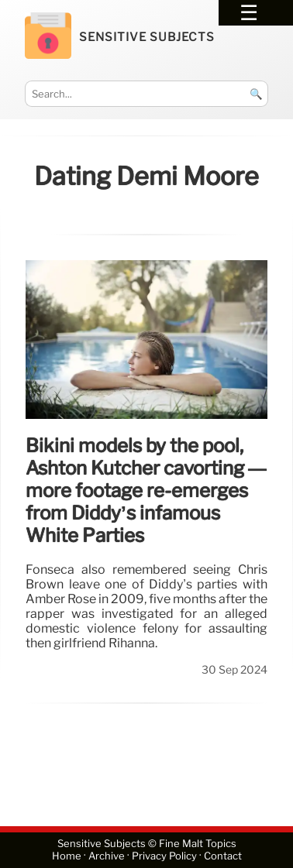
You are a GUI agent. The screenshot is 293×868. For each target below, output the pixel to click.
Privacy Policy (164, 856)
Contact (223, 856)
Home (67, 856)
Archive (107, 856)
